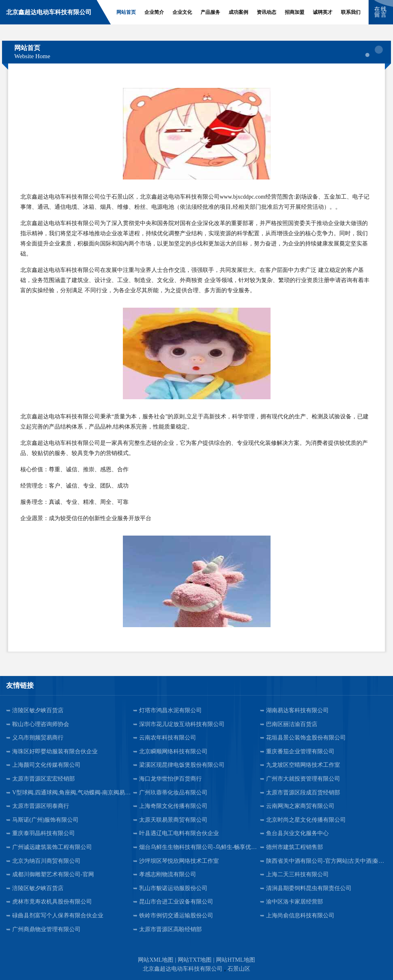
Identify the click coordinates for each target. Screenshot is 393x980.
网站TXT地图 (195, 960)
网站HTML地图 (236, 960)
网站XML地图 (156, 960)
